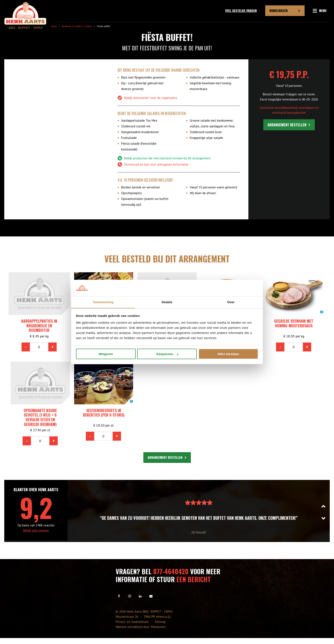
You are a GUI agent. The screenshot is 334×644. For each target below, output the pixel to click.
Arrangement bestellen (287, 125)
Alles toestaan (228, 354)
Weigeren (106, 354)
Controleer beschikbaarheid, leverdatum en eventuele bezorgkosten (289, 110)
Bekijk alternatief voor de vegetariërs (148, 98)
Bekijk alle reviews (36, 530)
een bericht (194, 579)
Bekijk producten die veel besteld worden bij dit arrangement (164, 158)
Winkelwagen (279, 11)
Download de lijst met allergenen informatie (153, 165)
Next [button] (325, 518)
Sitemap (160, 621)
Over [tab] (231, 302)
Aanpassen (167, 354)
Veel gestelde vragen (241, 10)
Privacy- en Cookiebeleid (132, 621)
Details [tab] (167, 302)
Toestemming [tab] (103, 302)
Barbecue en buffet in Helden (77, 26)
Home (54, 26)
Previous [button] (325, 506)
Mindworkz (158, 627)
